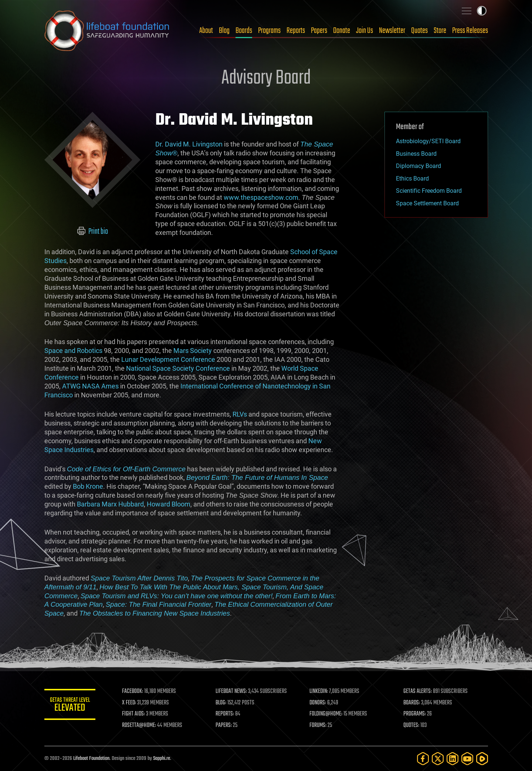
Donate (342, 31)
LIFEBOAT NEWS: (232, 691)
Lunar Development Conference (168, 359)
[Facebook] (423, 759)
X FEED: (130, 703)
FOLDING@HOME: (326, 714)
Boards (244, 31)
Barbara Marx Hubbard (110, 504)
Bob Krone (88, 486)
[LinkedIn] (453, 759)
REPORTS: (226, 714)
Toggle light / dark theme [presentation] (482, 11)
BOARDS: (412, 703)
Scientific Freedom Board (429, 191)
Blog (224, 31)
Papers (319, 31)
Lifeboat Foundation (91, 759)
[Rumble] (482, 759)
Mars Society (193, 351)
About (206, 31)
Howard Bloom (169, 504)
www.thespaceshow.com (261, 197)
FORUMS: (318, 725)
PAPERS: (224, 725)
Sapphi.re (162, 759)
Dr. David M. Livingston (189, 144)
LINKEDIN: (319, 691)
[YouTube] (467, 759)
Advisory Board (266, 78)
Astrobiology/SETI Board (428, 141)
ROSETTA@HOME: (140, 725)
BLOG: (222, 703)
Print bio (92, 232)
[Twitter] (438, 759)
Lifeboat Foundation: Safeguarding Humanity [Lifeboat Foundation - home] (107, 31)
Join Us (365, 31)
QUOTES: (411, 725)
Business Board (416, 154)
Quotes (419, 31)
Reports (296, 31)
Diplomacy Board (419, 166)
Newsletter (392, 31)
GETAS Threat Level (70, 706)
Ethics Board (412, 179)
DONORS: (318, 703)
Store (440, 31)
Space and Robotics (73, 351)
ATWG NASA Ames (90, 386)
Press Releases (470, 31)
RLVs (240, 414)
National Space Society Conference (178, 368)
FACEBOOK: (133, 691)
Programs (269, 31)
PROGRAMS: (415, 714)
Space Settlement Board (427, 203)
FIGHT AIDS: (134, 714)
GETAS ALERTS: (418, 691)
